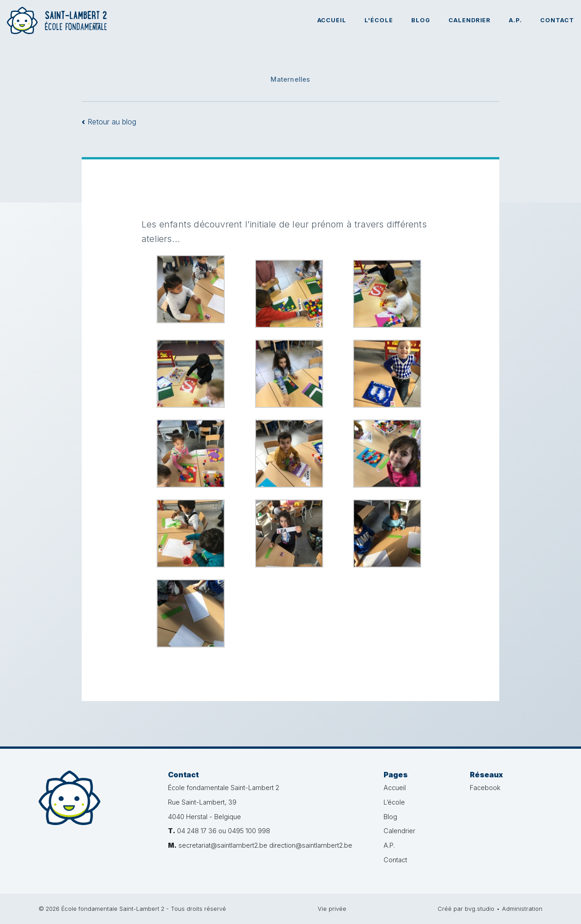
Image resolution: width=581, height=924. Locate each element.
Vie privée (332, 909)
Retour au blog (109, 122)
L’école (394, 802)
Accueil (332, 20)
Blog (421, 20)
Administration (522, 909)
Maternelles (290, 79)
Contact (557, 20)
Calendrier (470, 20)
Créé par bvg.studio (466, 909)
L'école (379, 20)
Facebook (485, 788)
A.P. (515, 20)
